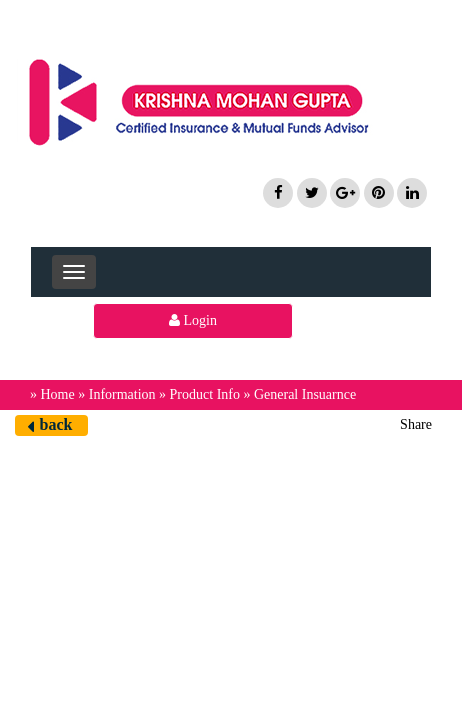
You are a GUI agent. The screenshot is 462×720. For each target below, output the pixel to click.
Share (416, 424)
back (56, 424)
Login (193, 320)
